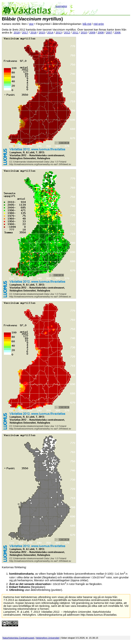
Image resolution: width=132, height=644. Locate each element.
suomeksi (61, 6)
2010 (84, 33)
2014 (50, 33)
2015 (42, 33)
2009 (92, 33)
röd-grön (99, 24)
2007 (109, 33)
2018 (17, 33)
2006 (118, 33)
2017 (25, 33)
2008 (101, 33)
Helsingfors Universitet (47, 638)
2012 (67, 33)
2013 (59, 33)
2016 (34, 33)
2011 (75, 33)
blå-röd (87, 24)
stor (31, 24)
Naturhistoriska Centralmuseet (18, 638)
